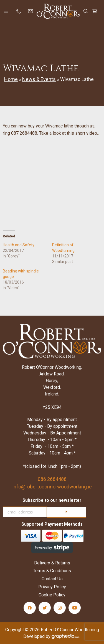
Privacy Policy (52, 587)
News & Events (39, 79)
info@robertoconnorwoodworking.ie (52, 487)
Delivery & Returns (52, 563)
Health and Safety (19, 245)
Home (11, 79)
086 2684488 (52, 479)
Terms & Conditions (52, 571)
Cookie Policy (52, 595)
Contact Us (52, 579)
